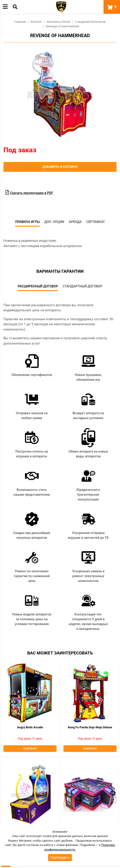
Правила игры (27, 222)
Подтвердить (60, 857)
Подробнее (30, 749)
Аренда (75, 222)
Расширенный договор (38, 286)
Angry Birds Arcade (30, 727)
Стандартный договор (82, 286)
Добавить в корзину (60, 167)
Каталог (36, 22)
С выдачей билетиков (90, 22)
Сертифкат (96, 222)
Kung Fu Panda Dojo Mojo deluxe (90, 727)
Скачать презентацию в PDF (29, 192)
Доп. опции (54, 222)
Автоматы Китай (58, 22)
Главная (20, 22)
